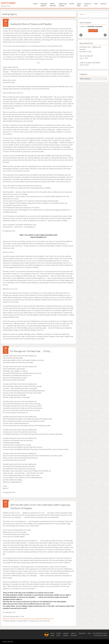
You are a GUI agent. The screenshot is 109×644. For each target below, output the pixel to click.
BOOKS (72, 4)
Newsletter (82, 633)
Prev (81, 35)
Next (105, 35)
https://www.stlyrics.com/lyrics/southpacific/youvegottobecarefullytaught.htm (28, 619)
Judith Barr (8, 3)
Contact (104, 4)
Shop (96, 4)
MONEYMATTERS (53, 5)
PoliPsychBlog (88, 5)
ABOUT (36, 4)
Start (92, 32)
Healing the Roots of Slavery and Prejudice (31, 24)
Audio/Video (79, 5)
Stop (94, 32)
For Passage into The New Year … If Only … (32, 351)
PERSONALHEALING (44, 5)
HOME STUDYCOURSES (63, 5)
